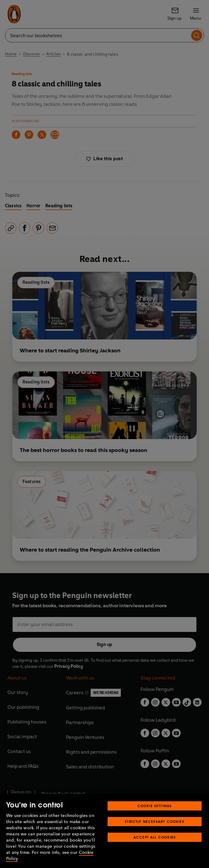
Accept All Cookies (155, 837)
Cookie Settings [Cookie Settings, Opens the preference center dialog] (155, 806)
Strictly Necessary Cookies (155, 821)
